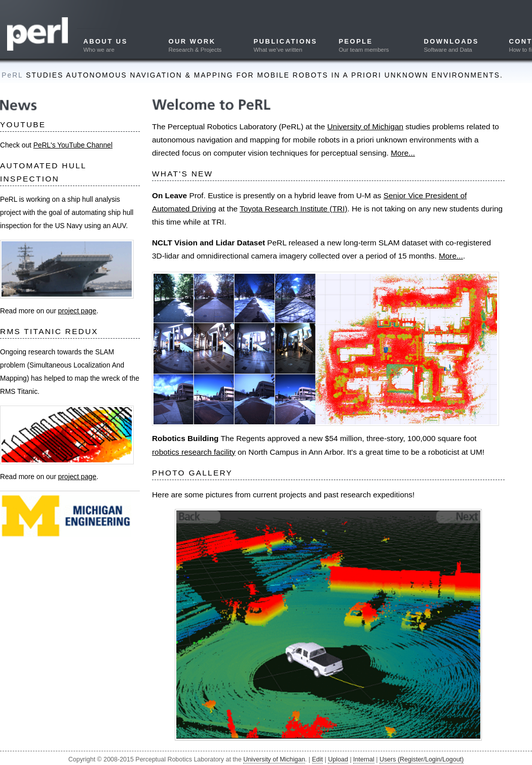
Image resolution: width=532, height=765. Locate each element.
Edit (318, 759)
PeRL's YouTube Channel (73, 145)
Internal (364, 759)
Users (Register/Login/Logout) (422, 759)
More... (403, 153)
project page (78, 311)
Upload (338, 759)
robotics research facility (194, 452)
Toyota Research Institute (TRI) (294, 209)
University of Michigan (365, 126)
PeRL (12, 75)
